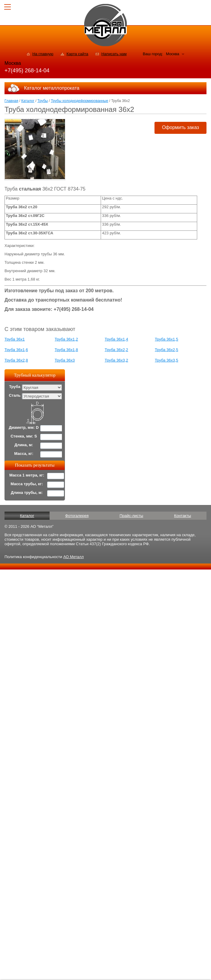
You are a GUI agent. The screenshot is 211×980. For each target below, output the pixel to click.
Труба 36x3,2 (116, 360)
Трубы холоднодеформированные (80, 101)
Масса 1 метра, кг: (27, 475)
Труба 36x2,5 (167, 350)
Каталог (28, 101)
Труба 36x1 (15, 339)
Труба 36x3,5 (167, 360)
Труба (15, 387)
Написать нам (114, 54)
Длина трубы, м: (27, 493)
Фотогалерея (77, 516)
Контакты (182, 516)
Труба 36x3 (65, 360)
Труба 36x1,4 (116, 339)
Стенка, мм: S (24, 436)
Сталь (15, 395)
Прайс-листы (131, 516)
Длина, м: (24, 445)
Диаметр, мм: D (24, 427)
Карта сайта (77, 54)
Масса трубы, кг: (27, 484)
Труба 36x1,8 (66, 350)
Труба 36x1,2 (66, 339)
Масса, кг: (24, 454)
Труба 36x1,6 (16, 350)
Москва (173, 54)
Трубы (43, 101)
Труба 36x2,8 (16, 360)
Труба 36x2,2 (116, 350)
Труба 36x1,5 (167, 339)
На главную (43, 54)
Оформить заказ (180, 127)
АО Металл (73, 557)
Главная (11, 101)
